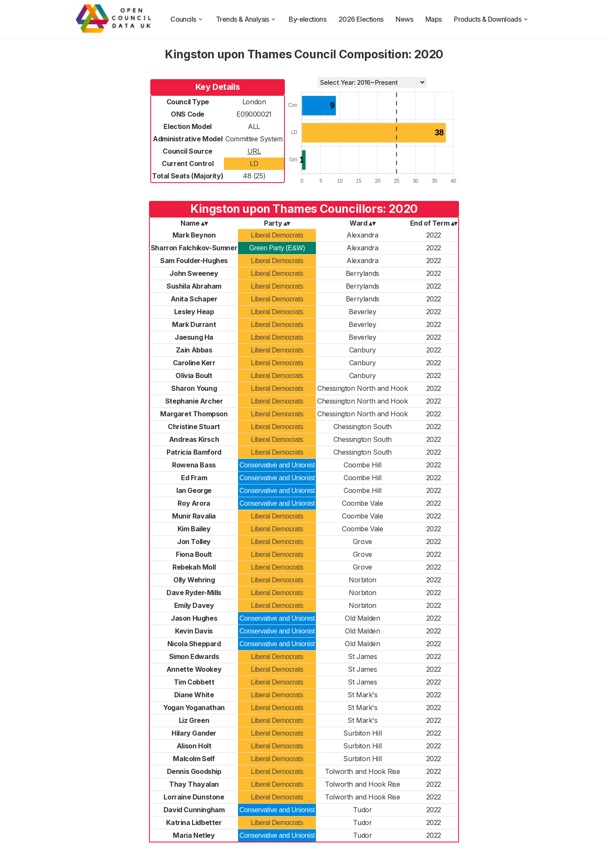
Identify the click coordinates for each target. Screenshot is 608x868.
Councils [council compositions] (187, 19)
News (404, 19)
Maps (434, 19)
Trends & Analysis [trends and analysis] (246, 19)
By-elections (307, 19)
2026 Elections (361, 19)
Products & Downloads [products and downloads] (491, 19)
